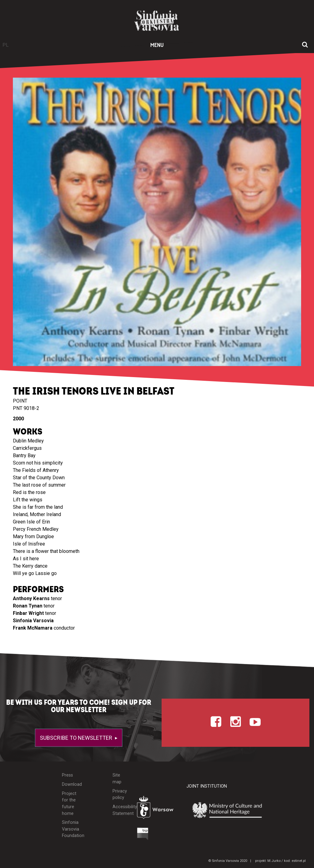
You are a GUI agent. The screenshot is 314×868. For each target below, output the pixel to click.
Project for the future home (69, 804)
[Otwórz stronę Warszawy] (157, 809)
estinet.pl (299, 861)
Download (70, 784)
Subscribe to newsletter (77, 738)
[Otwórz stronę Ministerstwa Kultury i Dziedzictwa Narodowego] (232, 811)
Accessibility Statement (120, 810)
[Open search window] (305, 45)
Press (67, 775)
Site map (117, 779)
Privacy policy (120, 795)
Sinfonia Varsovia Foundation (70, 829)
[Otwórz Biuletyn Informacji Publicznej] (143, 835)
